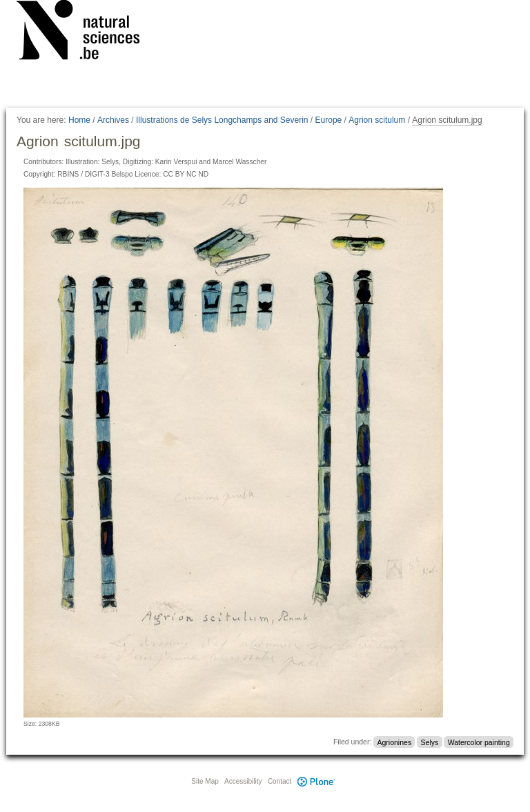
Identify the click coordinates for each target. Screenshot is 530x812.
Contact (279, 781)
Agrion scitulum (377, 120)
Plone (316, 781)
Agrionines (395, 742)
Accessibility (243, 781)
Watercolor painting (479, 742)
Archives (113, 120)
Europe (329, 120)
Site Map (205, 781)
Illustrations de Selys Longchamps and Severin (222, 120)
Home (79, 120)
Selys (430, 742)
